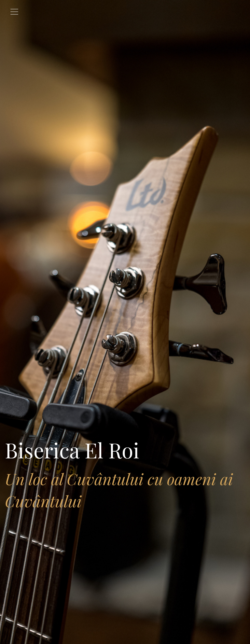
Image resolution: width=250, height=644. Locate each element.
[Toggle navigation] (14, 12)
